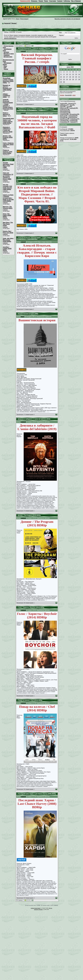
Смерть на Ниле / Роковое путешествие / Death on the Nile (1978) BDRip (8, 198)
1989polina (63, 105)
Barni (23, 317)
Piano (62, 107)
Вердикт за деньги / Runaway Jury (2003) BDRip (7, 88)
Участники (53, 1)
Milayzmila (63, 108)
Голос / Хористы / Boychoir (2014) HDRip (8, 145)
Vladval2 (73, 122)
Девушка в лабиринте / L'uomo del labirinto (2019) (8, 129)
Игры (5, 66)
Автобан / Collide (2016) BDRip (7, 249)
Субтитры (67, 1)
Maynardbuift (64, 111)
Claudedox (63, 120)
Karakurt (62, 103)
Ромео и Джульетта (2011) (6, 114)
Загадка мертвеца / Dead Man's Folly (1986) (8, 165)
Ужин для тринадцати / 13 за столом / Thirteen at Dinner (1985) (8, 176)
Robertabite (72, 116)
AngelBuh (72, 120)
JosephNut (63, 114)
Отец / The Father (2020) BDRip (7, 215)
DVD (5, 68)
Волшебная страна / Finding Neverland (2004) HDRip (8, 80)
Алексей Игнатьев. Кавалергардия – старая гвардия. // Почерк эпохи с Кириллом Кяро (8, 104)
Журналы (34, 1)
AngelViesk (72, 117)
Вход (18, 19)
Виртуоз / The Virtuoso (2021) (8, 207)
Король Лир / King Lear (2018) (8, 232)
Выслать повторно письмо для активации (67, 19)
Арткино (6, 52)
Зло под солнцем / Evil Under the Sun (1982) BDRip (7, 187)
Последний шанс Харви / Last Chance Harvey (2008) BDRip (8, 121)
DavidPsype (64, 119)
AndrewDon (74, 119)
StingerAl (71, 103)
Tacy (71, 105)
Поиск (46, 1)
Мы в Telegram (76, 1)
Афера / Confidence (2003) (6, 95)
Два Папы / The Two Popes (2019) (8, 224)
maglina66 (72, 108)
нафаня (5, 169)
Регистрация (24, 19)
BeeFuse (63, 116)
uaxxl (68, 107)
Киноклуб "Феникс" (11, 23)
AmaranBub (63, 122)
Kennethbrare (64, 113)
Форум (41, 1)
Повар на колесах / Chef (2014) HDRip (8, 152)
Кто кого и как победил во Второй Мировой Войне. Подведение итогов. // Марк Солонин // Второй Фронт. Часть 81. (37, 180)
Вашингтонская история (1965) (28, 314)
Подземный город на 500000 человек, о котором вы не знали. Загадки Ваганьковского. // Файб (35, 110)
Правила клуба (25, 1)
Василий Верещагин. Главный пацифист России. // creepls (37, 49)
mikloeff (23, 51)
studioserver (64, 110)
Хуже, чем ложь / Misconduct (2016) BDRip (8, 240)
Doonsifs (63, 117)
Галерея (60, 1)
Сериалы (7, 55)
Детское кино (8, 57)
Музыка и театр (9, 54)
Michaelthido (73, 114)
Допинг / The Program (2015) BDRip (8, 137)
